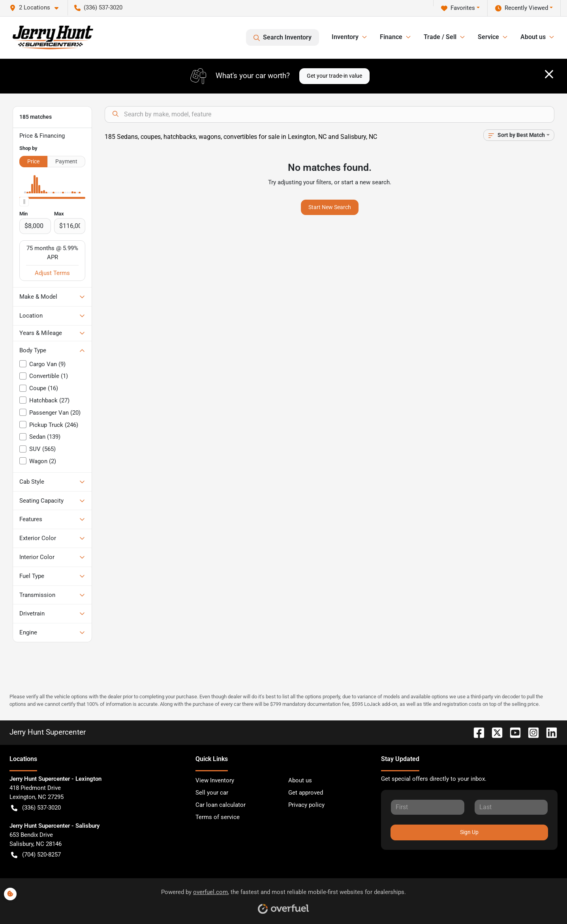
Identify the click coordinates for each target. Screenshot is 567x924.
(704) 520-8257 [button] (36, 855)
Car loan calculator (221, 805)
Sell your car (212, 793)
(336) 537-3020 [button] (98, 7)
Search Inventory (283, 37)
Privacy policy (306, 805)
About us (300, 780)
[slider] (24, 202)
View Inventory (215, 780)
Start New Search (330, 207)
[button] (37, 8)
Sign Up (469, 832)
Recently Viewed (522, 8)
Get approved (306, 793)
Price (33, 161)
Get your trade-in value (334, 76)
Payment (66, 161)
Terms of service (218, 817)
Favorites (458, 8)
